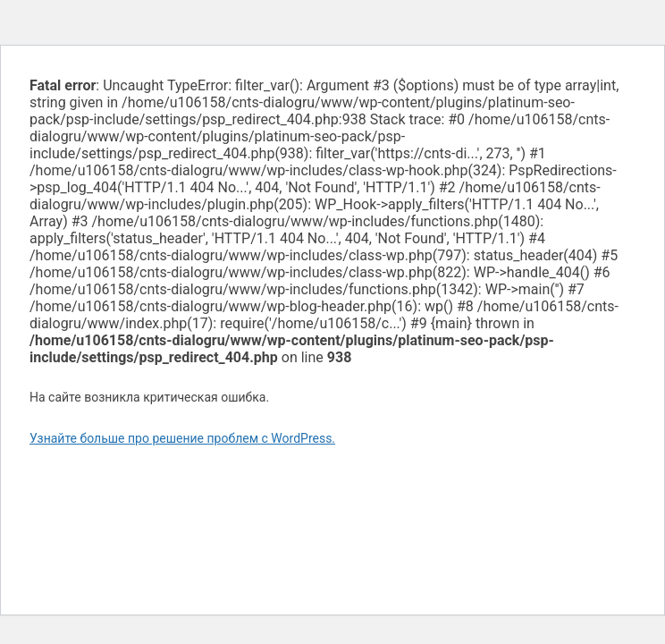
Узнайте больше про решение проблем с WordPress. (182, 438)
